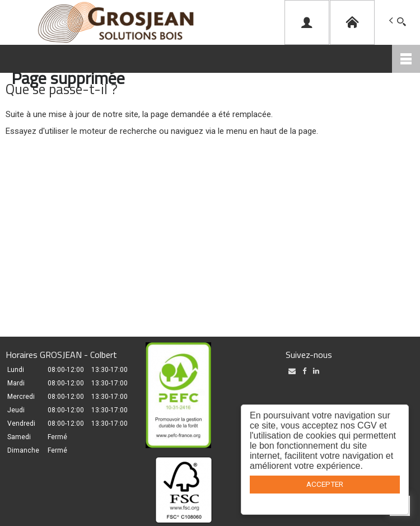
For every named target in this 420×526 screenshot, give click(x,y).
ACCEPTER (325, 484)
